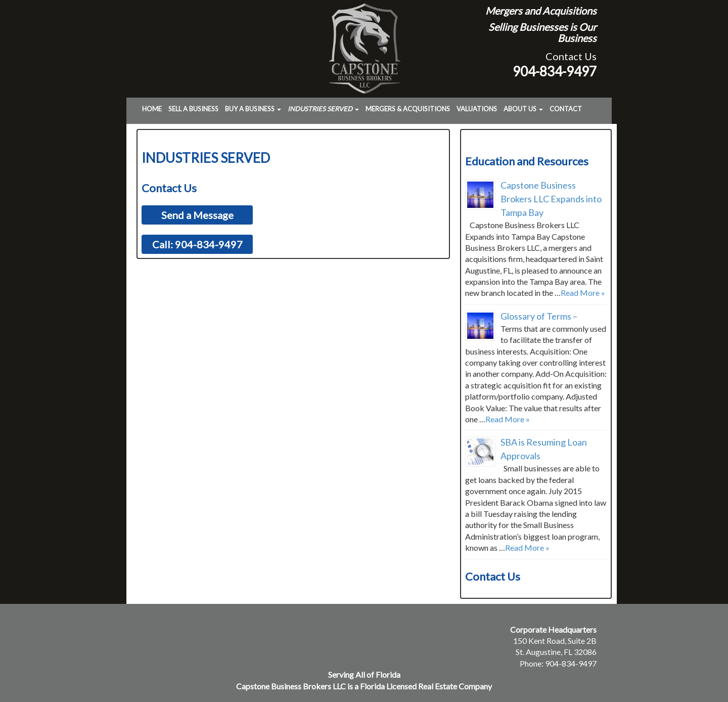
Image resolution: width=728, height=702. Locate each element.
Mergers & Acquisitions (408, 109)
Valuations (477, 109)
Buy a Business (253, 109)
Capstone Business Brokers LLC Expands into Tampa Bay (551, 199)
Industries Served (323, 109)
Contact (566, 109)
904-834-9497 (555, 71)
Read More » (583, 293)
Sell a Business (193, 109)
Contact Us (571, 56)
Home (152, 109)
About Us (523, 109)
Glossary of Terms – (539, 316)
